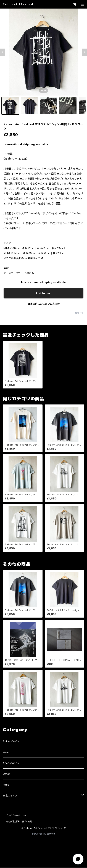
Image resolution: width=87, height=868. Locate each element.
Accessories (11, 763)
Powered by (44, 834)
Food (6, 785)
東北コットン (10, 796)
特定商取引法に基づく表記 (19, 821)
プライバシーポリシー (16, 815)
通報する (79, 313)
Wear (6, 752)
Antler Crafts (11, 741)
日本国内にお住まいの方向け (44, 304)
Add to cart (43, 293)
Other (6, 774)
